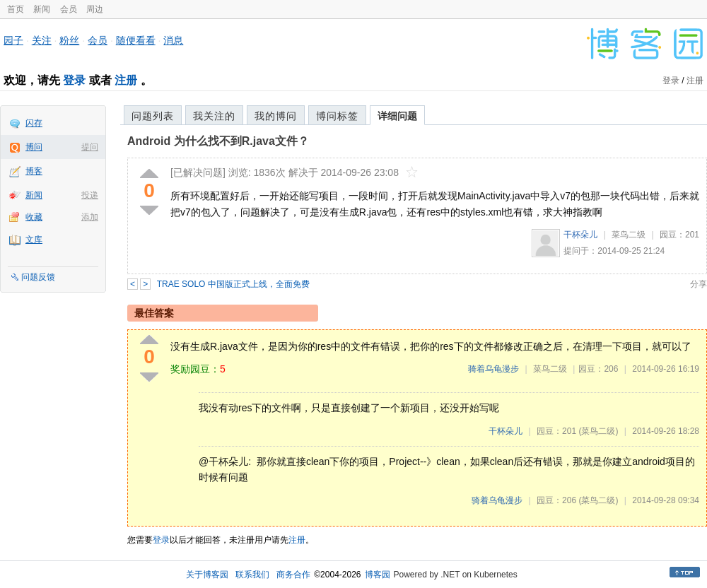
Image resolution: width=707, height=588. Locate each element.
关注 (42, 40)
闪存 (34, 123)
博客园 (378, 575)
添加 (90, 217)
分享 (699, 284)
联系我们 (252, 575)
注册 (126, 80)
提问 (90, 147)
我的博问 (276, 116)
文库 (34, 240)
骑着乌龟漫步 (493, 369)
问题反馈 (38, 277)
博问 (34, 147)
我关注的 (214, 116)
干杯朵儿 (580, 235)
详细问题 (397, 116)
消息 (173, 40)
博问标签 (337, 116)
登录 (74, 80)
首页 (16, 9)
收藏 (34, 217)
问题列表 (153, 116)
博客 (34, 171)
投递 (90, 195)
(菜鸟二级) (598, 431)
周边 (95, 9)
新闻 (42, 9)
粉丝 (69, 40)
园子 (13, 40)
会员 (69, 9)
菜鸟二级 (629, 235)
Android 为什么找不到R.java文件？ (218, 141)
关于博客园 (207, 575)
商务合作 (293, 575)
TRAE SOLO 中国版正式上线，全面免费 (233, 284)
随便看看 (136, 40)
